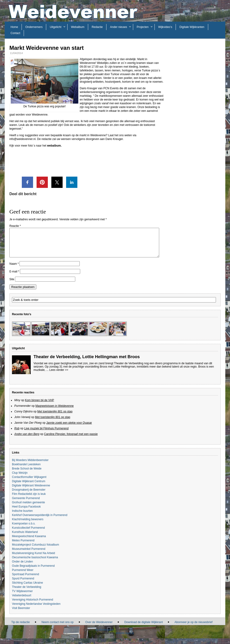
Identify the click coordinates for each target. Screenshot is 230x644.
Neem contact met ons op (58, 628)
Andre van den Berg (27, 440)
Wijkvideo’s (165, 27)
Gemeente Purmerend (26, 504)
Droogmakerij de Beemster (29, 495)
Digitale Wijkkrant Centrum (29, 487)
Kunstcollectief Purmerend (28, 533)
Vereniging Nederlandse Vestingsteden (36, 609)
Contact (15, 33)
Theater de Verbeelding (27, 593)
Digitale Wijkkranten (192, 27)
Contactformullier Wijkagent (29, 483)
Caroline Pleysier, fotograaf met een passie (71, 440)
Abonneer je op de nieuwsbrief (193, 628)
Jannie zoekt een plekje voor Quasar (69, 428)
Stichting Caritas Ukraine (27, 588)
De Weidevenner (104, 635)
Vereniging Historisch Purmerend (32, 605)
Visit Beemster (21, 614)
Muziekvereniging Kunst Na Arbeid (33, 559)
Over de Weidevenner (99, 628)
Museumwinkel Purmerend (29, 555)
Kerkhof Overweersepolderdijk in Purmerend (40, 521)
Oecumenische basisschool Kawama (35, 563)
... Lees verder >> (57, 376)
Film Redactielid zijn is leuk (29, 500)
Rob (17, 434)
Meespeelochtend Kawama (29, 542)
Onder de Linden (22, 567)
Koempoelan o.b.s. (24, 529)
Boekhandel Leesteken (26, 470)
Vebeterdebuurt (22, 601)
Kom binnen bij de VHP (39, 406)
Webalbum (78, 27)
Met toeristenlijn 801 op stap (55, 417)
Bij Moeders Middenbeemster (30, 466)
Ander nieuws (119, 27)
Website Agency (125, 639)
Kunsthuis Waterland (25, 538)
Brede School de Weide (27, 474)
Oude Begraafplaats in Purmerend (33, 571)
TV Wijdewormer (22, 597)
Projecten (143, 27)
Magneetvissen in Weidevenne (55, 411)
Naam (14, 269)
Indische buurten (22, 516)
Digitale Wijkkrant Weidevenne (31, 491)
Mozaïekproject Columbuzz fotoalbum (36, 550)
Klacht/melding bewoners (28, 525)
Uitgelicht (55, 27)
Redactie (97, 27)
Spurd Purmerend (23, 584)
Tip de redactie (21, 628)
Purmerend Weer (23, 576)
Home (14, 27)
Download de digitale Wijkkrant (143, 628)
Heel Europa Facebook (26, 512)
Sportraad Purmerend (25, 580)
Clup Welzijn (20, 478)
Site (12, 285)
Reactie (15, 226)
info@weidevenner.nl (23, 139)
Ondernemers (34, 27)
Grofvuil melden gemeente (28, 508)
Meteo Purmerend (23, 546)
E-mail (14, 277)
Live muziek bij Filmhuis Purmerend (46, 434)
